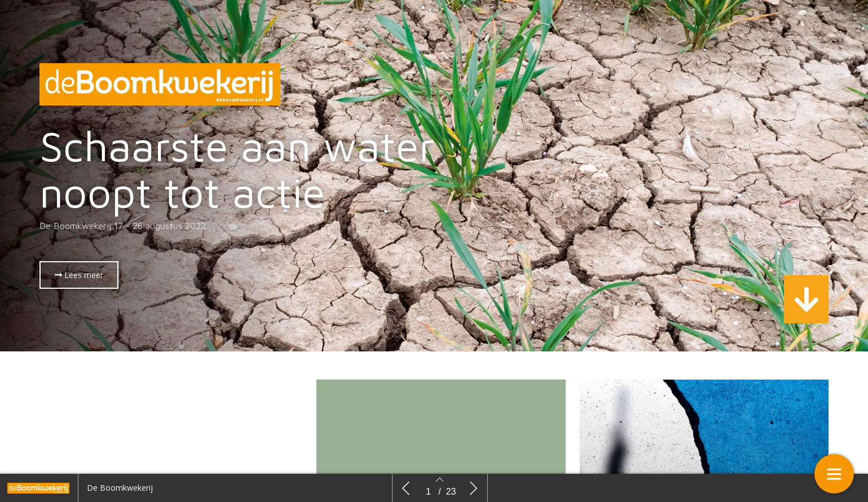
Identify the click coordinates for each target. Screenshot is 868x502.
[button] (79, 275)
